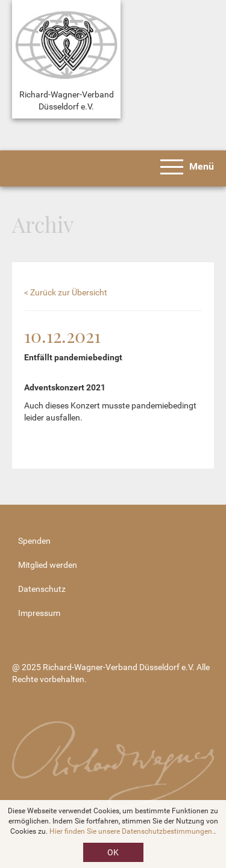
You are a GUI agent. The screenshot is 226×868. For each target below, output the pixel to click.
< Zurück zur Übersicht (66, 292)
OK (113, 852)
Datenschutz (42, 589)
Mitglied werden (48, 565)
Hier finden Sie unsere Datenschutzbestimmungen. (132, 831)
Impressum (39, 613)
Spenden (34, 541)
